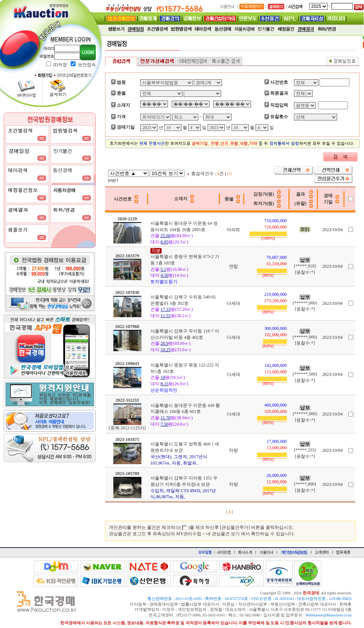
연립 (233, 266)
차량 (233, 450)
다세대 (233, 303)
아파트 (233, 230)
